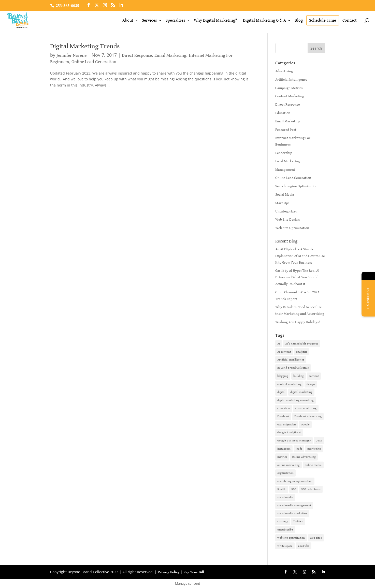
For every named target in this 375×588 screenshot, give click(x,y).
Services (149, 20)
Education (283, 113)
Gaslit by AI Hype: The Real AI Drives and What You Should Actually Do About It (297, 277)
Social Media (285, 195)
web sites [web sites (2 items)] (316, 538)
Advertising (284, 71)
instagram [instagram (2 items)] (284, 449)
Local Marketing (287, 161)
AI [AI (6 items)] (279, 344)
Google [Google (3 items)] (305, 425)
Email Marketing (170, 55)
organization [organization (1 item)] (285, 473)
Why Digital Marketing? (215, 20)
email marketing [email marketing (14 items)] (306, 408)
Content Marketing (290, 96)
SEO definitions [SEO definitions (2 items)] (311, 489)
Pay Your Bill (194, 572)
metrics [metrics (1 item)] (282, 457)
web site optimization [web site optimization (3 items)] (291, 538)
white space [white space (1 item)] (285, 546)
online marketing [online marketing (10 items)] (289, 465)
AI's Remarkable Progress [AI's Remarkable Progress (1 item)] (302, 344)
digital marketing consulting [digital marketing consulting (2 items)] (295, 400)
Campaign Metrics (289, 88)
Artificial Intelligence (291, 80)
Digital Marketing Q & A (264, 20)
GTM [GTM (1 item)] (319, 441)
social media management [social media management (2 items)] (294, 505)
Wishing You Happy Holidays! (298, 322)
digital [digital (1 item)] (281, 392)
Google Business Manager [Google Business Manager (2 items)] (294, 441)
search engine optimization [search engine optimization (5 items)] (295, 481)
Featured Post (286, 130)
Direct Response (137, 55)
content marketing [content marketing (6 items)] (289, 384)
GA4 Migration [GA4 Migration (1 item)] (287, 425)
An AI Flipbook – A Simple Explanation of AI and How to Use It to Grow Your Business (300, 256)
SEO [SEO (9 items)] (294, 489)
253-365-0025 (67, 6)
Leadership (284, 153)
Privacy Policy (169, 572)
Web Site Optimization (292, 228)
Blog (299, 20)
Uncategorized (286, 211)
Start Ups (282, 203)
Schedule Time (323, 20)
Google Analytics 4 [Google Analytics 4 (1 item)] (289, 432)
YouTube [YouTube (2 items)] (304, 546)
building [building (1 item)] (299, 376)
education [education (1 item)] (284, 408)
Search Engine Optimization (296, 186)
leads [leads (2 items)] (299, 449)
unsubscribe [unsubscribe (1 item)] (285, 530)
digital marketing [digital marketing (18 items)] (301, 392)
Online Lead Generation (94, 62)
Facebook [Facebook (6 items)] (283, 416)
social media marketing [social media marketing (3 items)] (292, 513)
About (128, 20)
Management (285, 170)
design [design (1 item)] (311, 384)
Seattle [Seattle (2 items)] (282, 489)
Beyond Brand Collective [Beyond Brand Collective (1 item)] (293, 368)
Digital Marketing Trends (85, 46)
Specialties (175, 20)
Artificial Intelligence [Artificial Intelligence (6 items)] (291, 360)
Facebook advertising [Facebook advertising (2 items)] (308, 416)
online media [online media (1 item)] (313, 465)
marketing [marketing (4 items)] (314, 449)
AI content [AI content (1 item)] (284, 352)
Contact (350, 20)
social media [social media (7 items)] (285, 497)
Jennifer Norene (71, 55)
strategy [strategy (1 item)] (283, 521)
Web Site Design (287, 220)
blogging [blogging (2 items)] (283, 376)
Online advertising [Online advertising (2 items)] (304, 457)
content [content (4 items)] (314, 376)
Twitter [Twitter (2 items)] (298, 521)
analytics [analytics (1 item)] (302, 352)
